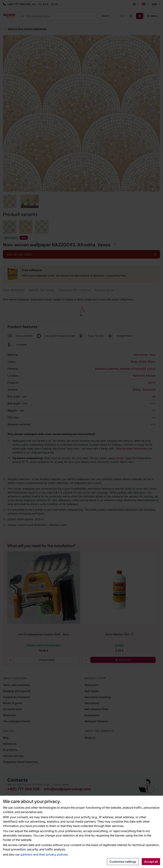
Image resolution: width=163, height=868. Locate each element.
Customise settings (123, 862)
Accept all (151, 862)
